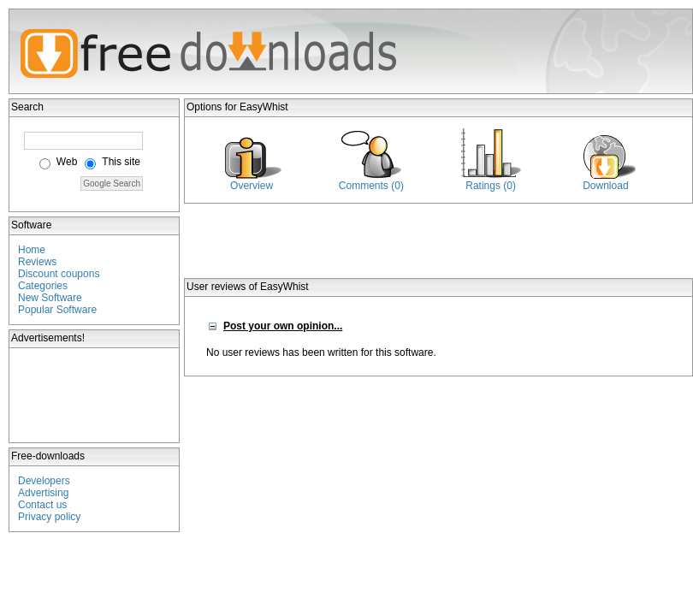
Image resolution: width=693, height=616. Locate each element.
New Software (50, 298)
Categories (43, 286)
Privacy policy (49, 517)
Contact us (42, 505)
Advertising (43, 493)
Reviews (37, 262)
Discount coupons (59, 274)
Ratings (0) (491, 186)
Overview (252, 186)
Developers (44, 481)
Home (32, 250)
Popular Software (57, 310)
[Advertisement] (95, 395)
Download (605, 186)
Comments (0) (371, 186)
